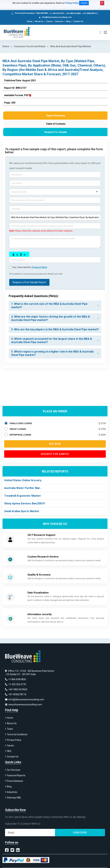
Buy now (55, 444)
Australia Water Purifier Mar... (23, 488)
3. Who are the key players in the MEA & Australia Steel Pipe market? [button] (55, 329)
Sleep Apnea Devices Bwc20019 (24, 503)
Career (49, 21)
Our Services (14, 770)
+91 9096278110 (90, 13)
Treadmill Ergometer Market (22, 496)
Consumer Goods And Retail (30, 46)
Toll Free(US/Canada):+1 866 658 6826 (29, 13)
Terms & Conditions (17, 734)
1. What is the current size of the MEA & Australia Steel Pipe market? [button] (49, 306)
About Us (39, 21)
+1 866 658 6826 (16, 679)
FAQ (9, 751)
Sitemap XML (14, 798)
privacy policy (39, 267)
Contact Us (78, 21)
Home (30, 21)
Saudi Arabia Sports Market (22, 511)
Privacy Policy (72, 3)
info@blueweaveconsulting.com (55, 17)
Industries (12, 792)
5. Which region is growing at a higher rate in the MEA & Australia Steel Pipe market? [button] (52, 353)
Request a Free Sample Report (29, 282)
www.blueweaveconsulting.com (23, 705)
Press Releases (15, 781)
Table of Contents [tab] (56, 124)
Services (59, 21)
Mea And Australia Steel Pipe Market (71, 46)
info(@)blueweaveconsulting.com (25, 699)
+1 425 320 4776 (57, 13)
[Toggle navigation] (105, 32)
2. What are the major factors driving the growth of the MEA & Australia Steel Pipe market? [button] (51, 318)
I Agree (84, 3)
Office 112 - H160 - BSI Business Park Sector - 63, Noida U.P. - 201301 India (30, 673)
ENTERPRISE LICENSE (20, 435)
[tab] (55, 306)
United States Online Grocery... (24, 480)
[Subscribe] (30, 833)
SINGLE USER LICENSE (21, 423)
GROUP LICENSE (18, 429)
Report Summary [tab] (56, 116)
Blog (68, 21)
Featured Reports (16, 775)
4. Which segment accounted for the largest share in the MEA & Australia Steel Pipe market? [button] (52, 340)
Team (10, 729)
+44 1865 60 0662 (73, 13)
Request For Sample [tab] (56, 132)
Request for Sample (55, 454)
